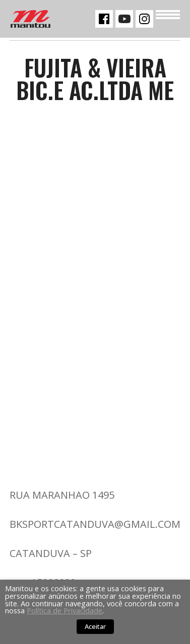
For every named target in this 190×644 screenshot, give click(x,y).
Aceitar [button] (95, 626)
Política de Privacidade (65, 610)
